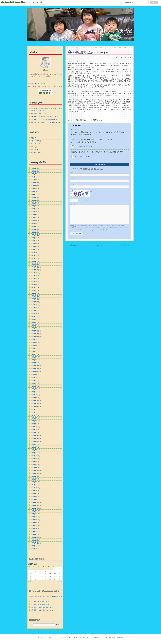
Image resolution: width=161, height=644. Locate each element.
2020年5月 (34, 316)
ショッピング (53, 637)
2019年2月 (34, 360)
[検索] (136, 3)
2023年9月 (34, 203)
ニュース (61, 637)
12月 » (60, 581)
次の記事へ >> (126, 245)
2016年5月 (34, 456)
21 (50, 577)
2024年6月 (34, 191)
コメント (73, 204)
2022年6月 (34, 247)
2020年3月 (34, 322)
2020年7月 (34, 311)
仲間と (33, 147)
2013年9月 (34, 546)
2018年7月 (34, 380)
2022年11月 (34, 232)
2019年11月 (34, 334)
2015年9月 (34, 479)
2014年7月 (34, 517)
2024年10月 (34, 186)
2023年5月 (34, 215)
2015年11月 (34, 473)
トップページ (43, 637)
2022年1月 (34, 261)
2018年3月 (34, 392)
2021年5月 (34, 281)
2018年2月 (34, 395)
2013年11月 (34, 540)
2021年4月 (34, 284)
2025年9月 (34, 174)
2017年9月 (34, 409)
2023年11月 (34, 200)
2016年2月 (34, 465)
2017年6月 (34, 418)
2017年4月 (34, 424)
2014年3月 (34, 528)
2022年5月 (34, 250)
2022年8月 (34, 241)
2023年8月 (34, 206)
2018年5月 (34, 386)
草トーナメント (35, 153)
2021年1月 (34, 293)
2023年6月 (34, 212)
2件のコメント (100, 120)
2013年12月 (34, 537)
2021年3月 (34, 287)
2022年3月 (34, 255)
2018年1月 (34, 398)
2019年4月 (34, 354)
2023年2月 (34, 223)
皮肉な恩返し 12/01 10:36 (39, 114)
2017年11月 (34, 404)
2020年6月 (34, 313)
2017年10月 (34, 406)
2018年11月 (34, 369)
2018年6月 (34, 383)
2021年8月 (34, 276)
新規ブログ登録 (117, 637)
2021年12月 (34, 264)
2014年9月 (34, 511)
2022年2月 (34, 258)
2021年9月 (34, 273)
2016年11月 (34, 438)
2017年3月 (34, 427)
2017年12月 (34, 401)
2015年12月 (34, 470)
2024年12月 (34, 183)
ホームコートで (35, 144)
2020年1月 (34, 328)
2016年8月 (34, 447)
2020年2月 (34, 325)
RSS (46, 71)
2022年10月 (34, 235)
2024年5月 (34, 194)
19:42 (90, 147)
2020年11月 (34, 299)
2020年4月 (34, 319)
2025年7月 (34, 177)
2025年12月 (34, 168)
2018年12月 (34, 366)
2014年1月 (34, 534)
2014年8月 (34, 514)
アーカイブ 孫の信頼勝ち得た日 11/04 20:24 (45, 117)
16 (60, 574)
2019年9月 (34, 340)
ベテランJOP (35, 141)
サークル (67, 637)
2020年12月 (34, 296)
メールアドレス (75, 178)
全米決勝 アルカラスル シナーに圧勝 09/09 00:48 (46, 122)
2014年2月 (34, 531)
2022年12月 (34, 229)
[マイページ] (31, 2)
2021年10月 (34, 270)
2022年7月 (34, 244)
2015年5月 (34, 488)
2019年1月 (34, 363)
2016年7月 (34, 450)
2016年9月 (34, 444)
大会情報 (92, 637)
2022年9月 (34, 238)
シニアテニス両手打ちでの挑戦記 (99, 31)
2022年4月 (34, 252)
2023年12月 (34, 197)
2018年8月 (34, 377)
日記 (77, 120)
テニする (74, 637)
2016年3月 (34, 462)
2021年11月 (34, 267)
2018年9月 (34, 374)
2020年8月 (34, 308)
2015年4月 (34, 491)
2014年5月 (34, 523)
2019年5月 (34, 351)
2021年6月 (34, 279)
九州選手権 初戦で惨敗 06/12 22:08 (42, 607)
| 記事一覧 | (100, 245)
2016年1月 (34, 467)
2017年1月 (34, 433)
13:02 (88, 156)
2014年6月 (34, 520)
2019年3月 (34, 357)
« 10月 (30, 581)
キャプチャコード (84, 201)
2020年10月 (34, 302)
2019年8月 (34, 343)
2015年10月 (34, 476)
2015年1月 (34, 499)
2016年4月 (34, 459)
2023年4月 (34, 218)
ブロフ (72, 184)
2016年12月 (34, 435)
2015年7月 (34, 482)
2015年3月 (34, 494)
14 (50, 574)
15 (55, 574)
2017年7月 (34, 415)
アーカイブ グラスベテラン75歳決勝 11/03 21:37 (46, 119)
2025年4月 (34, 180)
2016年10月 (34, 441)
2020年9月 (34, 305)
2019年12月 (34, 331)
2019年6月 (34, 348)
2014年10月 (34, 508)
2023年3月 (34, 220)
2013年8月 (34, 549)
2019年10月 (34, 337)
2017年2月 (34, 430)
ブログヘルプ (107, 637)
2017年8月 (34, 412)
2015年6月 (34, 485)
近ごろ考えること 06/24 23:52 (40, 604)
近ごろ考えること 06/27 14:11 (40, 601)
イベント (99, 637)
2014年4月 (34, 526)
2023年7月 (34, 209)
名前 (71, 173)
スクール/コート (83, 637)
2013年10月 (34, 543)
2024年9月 (34, 189)
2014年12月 (34, 502)
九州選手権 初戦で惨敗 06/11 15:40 (42, 610)
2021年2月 (34, 290)
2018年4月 (34, 389)
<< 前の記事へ (73, 245)
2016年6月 (34, 453)
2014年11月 (34, 505)
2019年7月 (34, 345)
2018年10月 (34, 372)
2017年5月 (34, 421)
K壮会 (33, 138)
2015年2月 (34, 496)
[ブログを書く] (40, 2)
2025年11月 (34, 171)
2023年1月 (34, 226)
